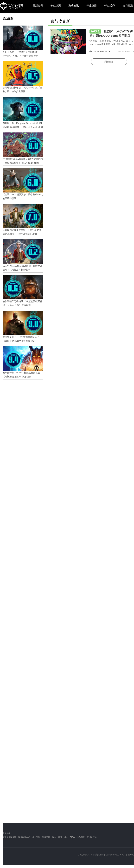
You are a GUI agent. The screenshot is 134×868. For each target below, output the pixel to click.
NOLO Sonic (124, 51)
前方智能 (36, 837)
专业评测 (56, 6)
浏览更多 (109, 62)
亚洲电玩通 (92, 837)
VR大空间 (110, 6)
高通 (60, 837)
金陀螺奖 (128, 6)
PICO (72, 837)
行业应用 (91, 6)
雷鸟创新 (81, 837)
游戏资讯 (74, 6)
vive (66, 837)
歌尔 (54, 837)
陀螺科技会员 (24, 837)
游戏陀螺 (46, 837)
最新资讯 (38, 6)
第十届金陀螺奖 (9, 837)
